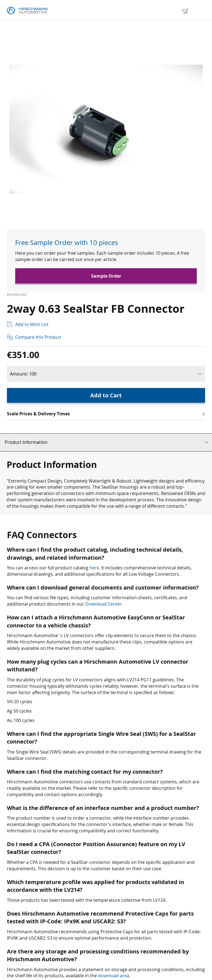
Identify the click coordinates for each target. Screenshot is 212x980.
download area (114, 976)
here (94, 568)
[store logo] (27, 11)
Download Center (104, 604)
